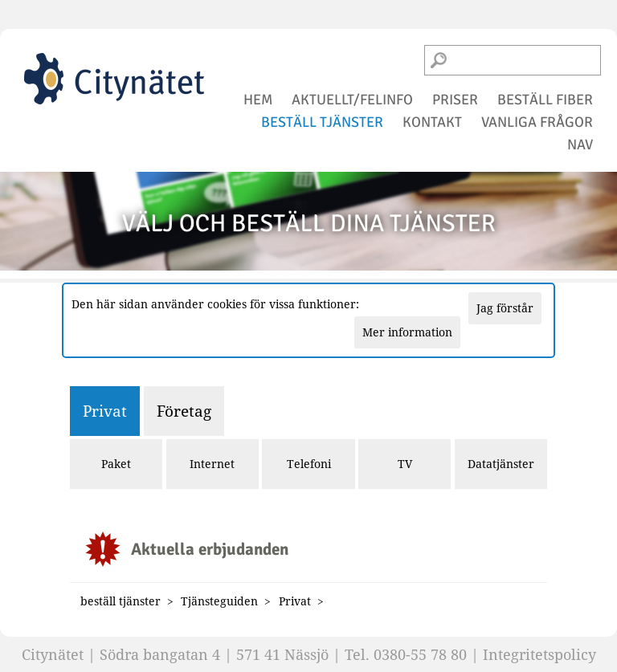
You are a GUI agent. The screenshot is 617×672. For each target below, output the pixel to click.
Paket (116, 464)
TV (405, 464)
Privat (105, 411)
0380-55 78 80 (420, 654)
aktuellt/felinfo (352, 100)
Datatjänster (501, 464)
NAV (580, 145)
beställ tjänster (322, 122)
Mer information (407, 332)
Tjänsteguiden (219, 601)
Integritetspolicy (539, 654)
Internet (212, 464)
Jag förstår (505, 308)
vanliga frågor (537, 122)
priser (455, 100)
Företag (184, 411)
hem (258, 100)
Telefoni (309, 464)
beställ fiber (545, 100)
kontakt (432, 122)
